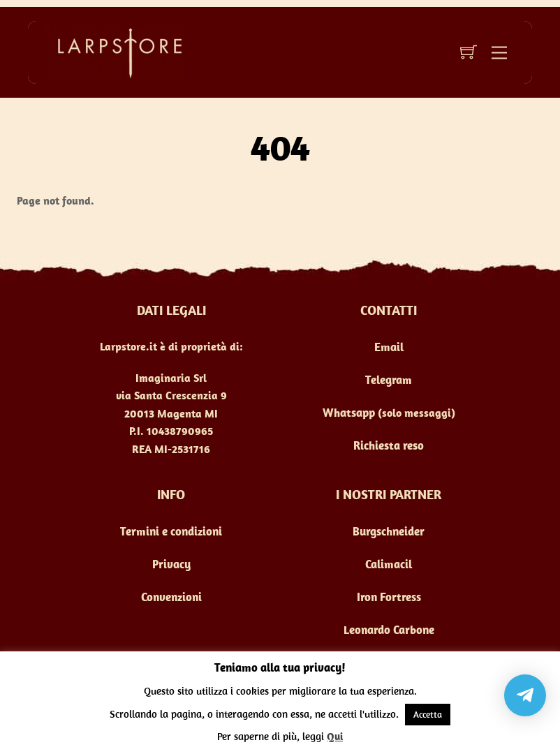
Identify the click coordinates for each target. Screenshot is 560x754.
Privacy (171, 564)
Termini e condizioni (171, 531)
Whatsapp (349, 413)
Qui (335, 736)
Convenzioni (171, 597)
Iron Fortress (389, 597)
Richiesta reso (389, 445)
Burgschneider (389, 531)
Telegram (389, 380)
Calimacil (389, 564)
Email (389, 347)
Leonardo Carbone (389, 630)
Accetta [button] (428, 715)
